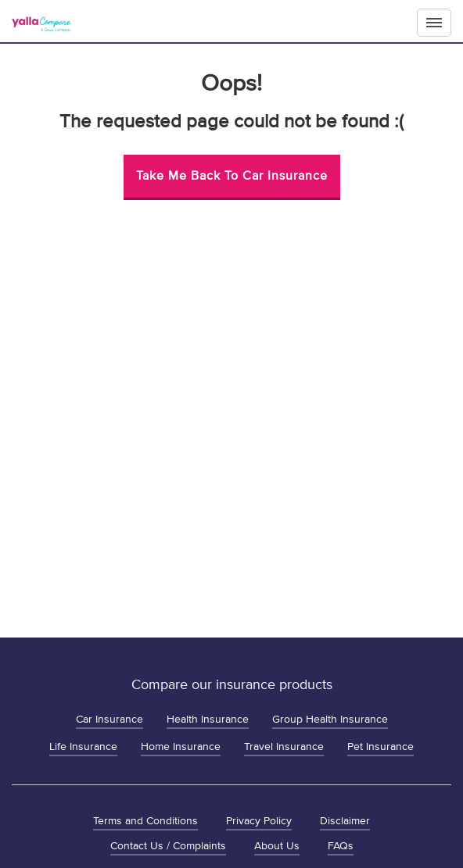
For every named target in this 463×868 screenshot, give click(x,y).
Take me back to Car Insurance (232, 176)
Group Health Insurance (330, 719)
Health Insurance (208, 719)
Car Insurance (109, 719)
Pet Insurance (380, 747)
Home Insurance (181, 747)
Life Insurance (83, 747)
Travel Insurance (284, 747)
